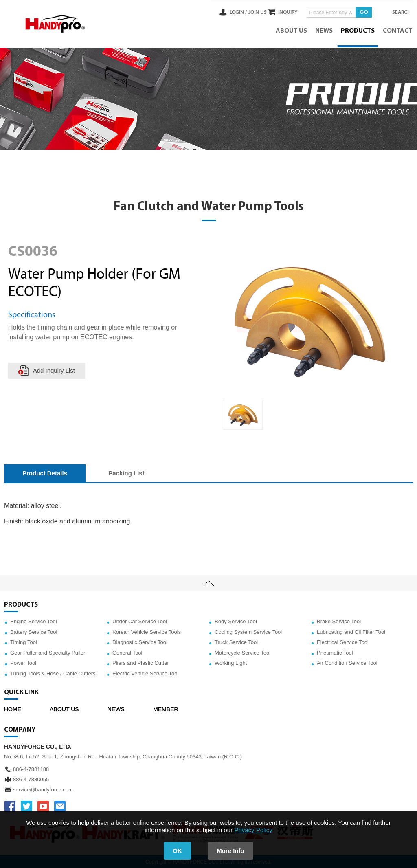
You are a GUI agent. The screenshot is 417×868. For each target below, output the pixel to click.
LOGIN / (222, 12)
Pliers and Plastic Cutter (141, 662)
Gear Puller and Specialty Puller (48, 652)
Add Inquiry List (54, 370)
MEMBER (166, 708)
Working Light (231, 662)
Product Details (45, 472)
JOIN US (241, 12)
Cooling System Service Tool (248, 631)
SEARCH (397, 12)
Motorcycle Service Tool (243, 652)
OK (177, 851)
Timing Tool (24, 641)
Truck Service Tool (236, 641)
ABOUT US (292, 31)
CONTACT (398, 31)
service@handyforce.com (43, 788)
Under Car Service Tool (140, 621)
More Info (231, 851)
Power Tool (23, 662)
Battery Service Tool (34, 631)
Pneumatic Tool (335, 652)
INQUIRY (280, 12)
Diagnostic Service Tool (140, 641)
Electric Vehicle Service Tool (145, 673)
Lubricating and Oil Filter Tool (351, 631)
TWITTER (26, 805)
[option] (243, 413)
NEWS (324, 31)
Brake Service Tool (339, 621)
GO (356, 12)
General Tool (127, 652)
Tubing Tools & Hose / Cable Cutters (53, 673)
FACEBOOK (10, 805)
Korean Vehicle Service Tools (147, 631)
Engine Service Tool (34, 621)
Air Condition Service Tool (347, 662)
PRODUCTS (358, 31)
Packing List (126, 472)
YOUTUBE (43, 805)
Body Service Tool (236, 621)
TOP (208, 582)
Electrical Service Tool (343, 641)
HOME (13, 708)
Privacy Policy (253, 830)
